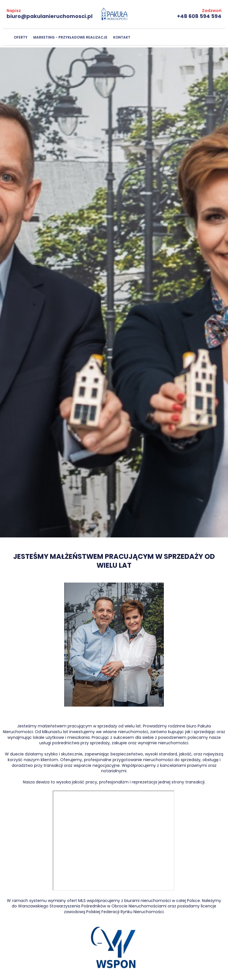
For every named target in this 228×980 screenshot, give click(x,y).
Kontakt (122, 37)
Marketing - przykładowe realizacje (70, 37)
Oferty (21, 37)
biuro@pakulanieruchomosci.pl (50, 16)
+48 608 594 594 (199, 16)
